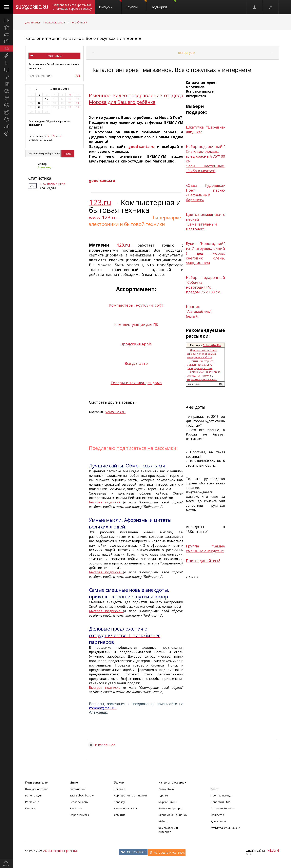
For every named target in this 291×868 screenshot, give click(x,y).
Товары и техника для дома (136, 383)
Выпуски (110, 5)
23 (39, 107)
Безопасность (79, 802)
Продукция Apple (136, 344)
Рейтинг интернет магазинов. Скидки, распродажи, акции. (200, 365)
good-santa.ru (141, 147)
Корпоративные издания (130, 795)
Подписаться (54, 56)
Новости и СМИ (220, 802)
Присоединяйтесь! (203, 561)
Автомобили (166, 789)
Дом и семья (33, 23)
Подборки (163, 5)
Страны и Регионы (223, 808)
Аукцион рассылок (126, 808)
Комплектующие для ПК (136, 325)
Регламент (32, 802)
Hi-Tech (163, 821)
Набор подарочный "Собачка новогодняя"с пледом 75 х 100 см (205, 285)
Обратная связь (80, 815)
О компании (77, 789)
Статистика (40, 178)
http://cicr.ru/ (55, 136)
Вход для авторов (37, 789)
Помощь (31, 808)
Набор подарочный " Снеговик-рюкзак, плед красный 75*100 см (205, 154)
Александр (45, 167)
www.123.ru (106, 217)
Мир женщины (168, 802)
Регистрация (33, 795)
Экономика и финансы (173, 815)
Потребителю (79, 23)
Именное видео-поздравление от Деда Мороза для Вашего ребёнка (136, 99)
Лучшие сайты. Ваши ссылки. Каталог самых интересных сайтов (202, 354)
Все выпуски (187, 53)
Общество (217, 815)
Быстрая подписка (106, 502)
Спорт (215, 789)
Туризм (163, 795)
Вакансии (76, 808)
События (120, 815)
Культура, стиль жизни (225, 828)
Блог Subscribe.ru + (82, 795)
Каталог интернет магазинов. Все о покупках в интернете (83, 38)
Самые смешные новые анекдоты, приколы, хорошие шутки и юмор (204, 375)
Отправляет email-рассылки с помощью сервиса (72, 7)
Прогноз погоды (221, 795)
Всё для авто (136, 363)
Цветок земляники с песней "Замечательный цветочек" (205, 222)
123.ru (100, 202)
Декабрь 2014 (60, 89)
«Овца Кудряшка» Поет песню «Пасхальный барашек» (205, 193)
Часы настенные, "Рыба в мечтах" (205, 168)
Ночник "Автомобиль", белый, (199, 311)
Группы (136, 5)
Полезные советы (56, 23)
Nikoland (273, 851)
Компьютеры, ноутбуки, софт (136, 305)
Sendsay (119, 802)
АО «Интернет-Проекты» (60, 851)
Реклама (120, 789)
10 (47, 99)
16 (39, 103)
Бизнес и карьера (170, 808)
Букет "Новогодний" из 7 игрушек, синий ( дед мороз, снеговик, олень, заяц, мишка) (205, 253)
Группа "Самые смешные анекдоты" (205, 548)
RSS (78, 75)
